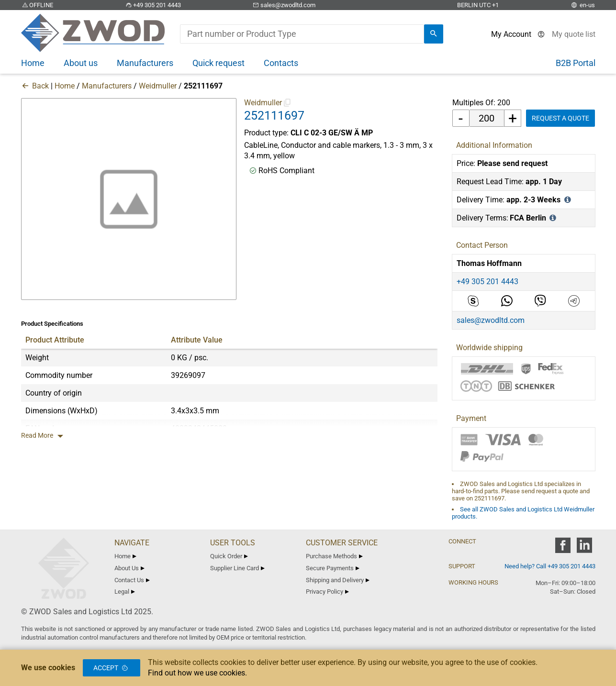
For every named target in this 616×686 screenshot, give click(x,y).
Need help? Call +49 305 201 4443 (550, 566)
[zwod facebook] (563, 548)
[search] (434, 34)
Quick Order (229, 556)
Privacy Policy (328, 592)
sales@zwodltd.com (284, 5)
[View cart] (574, 34)
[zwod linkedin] (585, 548)
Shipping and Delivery (338, 580)
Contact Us (132, 580)
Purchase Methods (335, 556)
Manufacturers (107, 86)
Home (65, 86)
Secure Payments (333, 568)
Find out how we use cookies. (197, 673)
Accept (112, 668)
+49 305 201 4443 (153, 5)
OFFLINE (37, 5)
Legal (125, 592)
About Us (130, 568)
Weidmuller (158, 86)
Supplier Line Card (238, 568)
